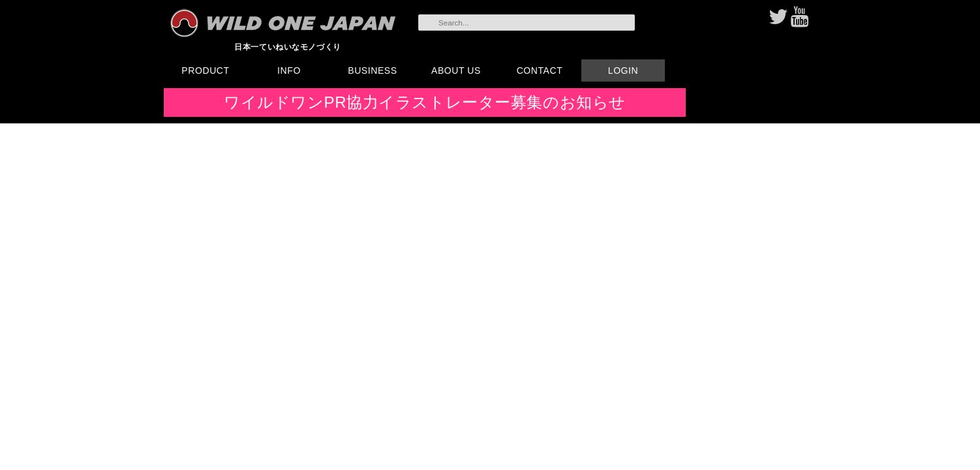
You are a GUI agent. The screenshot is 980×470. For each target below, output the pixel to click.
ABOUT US (456, 70)
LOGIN (623, 70)
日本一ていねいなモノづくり (288, 47)
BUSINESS (372, 70)
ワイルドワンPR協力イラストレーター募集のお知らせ (425, 102)
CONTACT (540, 70)
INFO (289, 70)
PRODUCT (205, 70)
